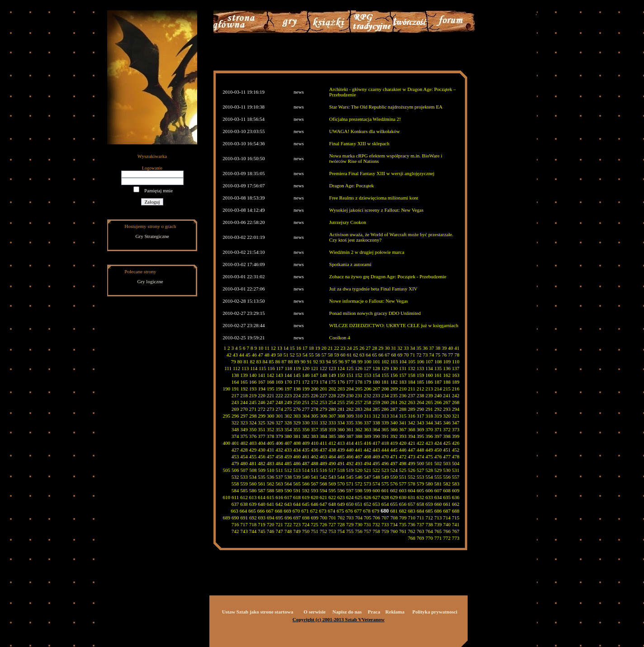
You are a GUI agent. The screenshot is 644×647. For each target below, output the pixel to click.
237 (412, 395)
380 (288, 436)
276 (297, 409)
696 (288, 518)
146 (306, 375)
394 (412, 436)
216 (456, 389)
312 (376, 416)
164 (235, 382)
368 (412, 429)
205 (359, 389)
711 (421, 518)
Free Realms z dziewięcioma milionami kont (374, 198)
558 (235, 484)
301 (280, 416)
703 (350, 518)
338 (376, 423)
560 (253, 484)
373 (456, 429)
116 (271, 368)
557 (456, 477)
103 (394, 362)
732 (376, 524)
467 (359, 457)
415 (359, 443)
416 (367, 443)
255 (341, 402)
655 (394, 504)
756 (359, 531)
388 (359, 436)
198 (297, 389)
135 (438, 368)
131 (403, 368)
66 (381, 355)
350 (253, 429)
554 (429, 477)
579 (420, 484)
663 (234, 511)
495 (376, 463)
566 (306, 484)
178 (359, 382)
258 (367, 402)
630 (403, 497)
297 (244, 416)
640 (262, 504)
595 (332, 490)
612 (244, 497)
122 (324, 368)
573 (367, 484)
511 (279, 470)
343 (420, 423)
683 (412, 511)
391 (385, 436)
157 (403, 375)
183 (403, 382)
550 (394, 477)
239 (429, 395)
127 (367, 368)
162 (447, 375)
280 (332, 409)
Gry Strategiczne (152, 236)
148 (324, 375)
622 (332, 497)
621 (324, 497)
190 (227, 389)
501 (429, 463)
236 (403, 395)
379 (279, 436)
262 (403, 402)
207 (376, 389)
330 (306, 423)
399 (456, 436)
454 (244, 457)
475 (429, 457)
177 (350, 382)
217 (235, 395)
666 (261, 511)
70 (406, 355)
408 (297, 443)
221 (271, 395)
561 (262, 484)
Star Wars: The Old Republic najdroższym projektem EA (386, 107)
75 (438, 355)
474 (420, 457)
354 (288, 429)
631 (412, 497)
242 (456, 395)
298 (253, 416)
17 (305, 348)
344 (429, 423)
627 (376, 497)
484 (279, 463)
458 (279, 457)
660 (438, 504)
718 (253, 524)
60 (343, 355)
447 (412, 450)
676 (349, 511)
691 (244, 518)
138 (235, 375)
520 (359, 470)
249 (288, 402)
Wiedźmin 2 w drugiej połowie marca (367, 252)
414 (350, 443)
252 (315, 402)
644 (297, 504)
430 (262, 450)
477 (447, 457)
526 (412, 470)
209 (394, 389)
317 (420, 416)
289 (412, 409)
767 (456, 531)
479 (235, 463)
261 (394, 402)
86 (278, 362)
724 (306, 524)
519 (350, 470)
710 (412, 518)
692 (253, 518)
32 (400, 348)
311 (368, 416)
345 (438, 423)
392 (394, 436)
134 (429, 368)
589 (279, 490)
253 (324, 402)
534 (253, 477)
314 (394, 416)
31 (394, 348)
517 (332, 470)
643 (288, 504)
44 (242, 355)
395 (420, 436)
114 (254, 368)
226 (315, 395)
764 (429, 531)
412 (332, 443)
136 (447, 368)
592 (306, 490)
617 (288, 497)
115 (262, 368)
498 (403, 463)
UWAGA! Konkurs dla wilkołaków (365, 131)
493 (359, 463)
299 (262, 416)
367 (403, 429)
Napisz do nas (347, 612)
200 (315, 389)
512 (288, 470)
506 (235, 470)
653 (376, 504)
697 (297, 518)
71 (413, 355)
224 (297, 395)
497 (394, 463)
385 (332, 436)
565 (297, 484)
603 (403, 490)
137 (456, 368)
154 (376, 375)
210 (403, 389)
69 (400, 355)
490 (332, 463)
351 (262, 429)
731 (367, 524)
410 (315, 443)
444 (385, 450)
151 (350, 375)
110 (456, 362)
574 (376, 484)
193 (253, 389)
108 (438, 362)
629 (394, 497)
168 (271, 382)
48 (267, 355)
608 (447, 490)
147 (315, 375)
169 (279, 382)
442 (367, 450)
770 (429, 538)
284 (367, 409)
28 (375, 348)
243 (235, 402)
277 (306, 409)
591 (297, 490)
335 (350, 423)
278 (315, 409)
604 (412, 490)
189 (456, 382)
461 (306, 457)
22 (337, 348)
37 (432, 348)
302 (288, 416)
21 (330, 348)
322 (235, 423)
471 (394, 457)
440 (350, 450)
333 (332, 423)
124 (341, 368)
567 (315, 484)
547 (367, 477)
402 (244, 443)
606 (429, 490)
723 (297, 524)
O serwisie (315, 612)
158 (412, 375)
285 (376, 409)
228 (332, 395)
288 (403, 409)
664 (244, 511)
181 (385, 382)
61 (349, 355)
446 (403, 450)
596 (341, 490)
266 (438, 402)
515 (315, 470)
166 (253, 382)
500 (420, 463)
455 (253, 457)
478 (456, 457)
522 (376, 470)
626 (367, 497)
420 (403, 443)
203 (341, 389)
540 (306, 477)
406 (280, 443)
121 (315, 368)
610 (227, 497)
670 (296, 511)
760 (394, 531)
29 (381, 348)
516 (324, 470)
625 (359, 497)
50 (280, 355)
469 (376, 457)
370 (429, 429)
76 (444, 355)
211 (412, 389)
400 (227, 443)
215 (447, 389)
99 (360, 362)
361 (350, 429)
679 (376, 511)
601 (385, 490)
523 (385, 470)
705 (368, 518)
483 (271, 463)
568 (324, 484)
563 (279, 484)
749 (297, 531)
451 (447, 450)
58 (330, 355)
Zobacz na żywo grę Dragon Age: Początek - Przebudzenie (388, 276)
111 (228, 368)
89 (297, 362)
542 (324, 477)
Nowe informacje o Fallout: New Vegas (369, 301)
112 (237, 368)
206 (368, 389)
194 (262, 389)
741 (456, 524)
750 (306, 531)
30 (387, 348)
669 (287, 511)
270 (244, 409)
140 (253, 375)
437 (324, 450)
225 (306, 395)
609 (456, 490)
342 (412, 423)
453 (235, 457)
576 (394, 484)
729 (350, 524)
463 (324, 457)
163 (456, 375)
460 (297, 457)
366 (394, 429)
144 (288, 375)
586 (253, 490)
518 (341, 470)
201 (324, 389)
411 (323, 443)
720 (271, 524)
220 (262, 395)
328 (288, 423)
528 (429, 470)
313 (385, 416)
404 (262, 443)
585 (244, 490)
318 (429, 416)
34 (413, 348)
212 (420, 389)
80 (240, 362)
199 (306, 389)
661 (447, 504)
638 (244, 504)
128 (376, 368)
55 (311, 355)
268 (456, 402)
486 (297, 463)
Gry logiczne (150, 281)
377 (262, 436)
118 (289, 368)
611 (235, 497)
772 (447, 538)
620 (315, 497)
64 (368, 355)
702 (341, 518)
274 (279, 409)
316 (412, 416)
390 (376, 436)
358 (324, 429)
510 (271, 470)
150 (341, 375)
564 (288, 484)
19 (318, 348)
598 (359, 490)
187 (438, 382)
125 (350, 368)
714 (447, 518)
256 (350, 402)
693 (262, 518)
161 (438, 375)
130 (394, 368)
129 (385, 368)
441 (359, 450)
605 (420, 490)
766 (447, 531)
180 (376, 382)
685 (429, 511)
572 (359, 484)
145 (297, 375)
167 (262, 382)
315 (403, 416)
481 (253, 463)
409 (306, 443)
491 (341, 463)
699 (315, 518)
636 (456, 497)
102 (386, 362)
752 (324, 531)
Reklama (395, 612)
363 (367, 429)
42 (229, 355)
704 (359, 518)
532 (235, 477)
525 (403, 470)
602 (394, 490)
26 (362, 348)
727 (332, 524)
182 (394, 382)
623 (341, 497)
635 (447, 497)
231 (359, 395)
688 (456, 511)
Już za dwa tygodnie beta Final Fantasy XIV (373, 289)
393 (403, 436)
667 (270, 511)
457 (271, 457)
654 (385, 504)
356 (306, 429)
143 (279, 375)
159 (420, 375)
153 (367, 375)
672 (314, 511)
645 (306, 504)
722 (288, 524)
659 (429, 504)
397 (438, 436)
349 (244, 429)
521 (367, 470)
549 (385, 477)
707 (386, 518)
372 (447, 429)
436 (315, 450)
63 (362, 355)
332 (324, 423)
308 (341, 416)
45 (248, 355)
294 (456, 409)
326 (271, 423)
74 (432, 355)
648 (332, 504)
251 (306, 402)
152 (359, 375)
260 (385, 402)
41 (457, 348)
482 (262, 463)
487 (306, 463)
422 (420, 443)
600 (376, 490)
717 (244, 524)
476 (438, 457)
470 (385, 457)
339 (385, 423)
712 (429, 518)
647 (324, 504)
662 (456, 504)
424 (438, 443)
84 (265, 362)
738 (429, 524)
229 (341, 395)
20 (324, 348)
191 (235, 389)
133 (420, 368)
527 (420, 470)
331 (315, 423)
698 (306, 518)
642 (279, 504)
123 (332, 368)
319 (438, 416)
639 (253, 504)
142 (271, 375)
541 (315, 477)
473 (412, 457)
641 (271, 504)
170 (288, 382)
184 (412, 382)
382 (306, 436)
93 (322, 362)
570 (341, 484)
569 (332, 484)
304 (306, 416)
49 (273, 355)
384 (324, 436)
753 (332, 531)
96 (341, 362)
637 (235, 504)
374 (235, 436)
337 (367, 423)
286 (385, 409)
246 (262, 402)
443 (376, 450)
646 (315, 504)
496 (385, 463)
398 (447, 436)
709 (403, 518)
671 (305, 511)
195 (271, 389)
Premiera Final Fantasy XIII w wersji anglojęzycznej (382, 173)
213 (429, 389)
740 (447, 524)
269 (235, 409)
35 (419, 348)
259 (376, 402)
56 (318, 355)
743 (244, 531)
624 (350, 497)
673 (323, 511)
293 (447, 409)
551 (403, 477)
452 (456, 450)
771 (438, 538)
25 (356, 348)
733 (385, 524)
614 (262, 497)
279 (324, 409)
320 (447, 416)
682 (403, 511)
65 (375, 355)
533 (244, 477)
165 (244, 382)
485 (288, 463)
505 (227, 470)
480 (244, 463)
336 (359, 423)
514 (306, 470)
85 (272, 362)
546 (359, 477)
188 (447, 382)
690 (235, 518)
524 (394, 470)
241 (447, 395)
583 (456, 484)
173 (315, 382)
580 (429, 484)
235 (394, 395)
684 (420, 511)
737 (420, 524)
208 (386, 389)
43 (235, 355)
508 (253, 470)
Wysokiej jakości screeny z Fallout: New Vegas (376, 210)
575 (385, 484)
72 (419, 355)
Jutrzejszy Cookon (348, 222)
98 (354, 362)
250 (297, 402)
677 (358, 511)
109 (447, 362)
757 (367, 531)
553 (420, 477)
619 (306, 497)
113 (245, 368)
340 (394, 423)
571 (350, 484)
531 (456, 470)
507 (244, 470)
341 (403, 423)
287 (394, 409)
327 (279, 423)
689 (227, 518)
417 (376, 443)
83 (259, 362)
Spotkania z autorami (350, 264)
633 (429, 497)
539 (297, 477)
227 (324, 395)
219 (253, 395)
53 (299, 355)
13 (280, 348)
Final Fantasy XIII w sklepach (359, 143)
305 (315, 416)
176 (341, 382)
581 (438, 484)
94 (329, 362)
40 (451, 348)
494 (367, 463)
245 (253, 402)
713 (438, 518)
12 (273, 348)
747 (279, 531)
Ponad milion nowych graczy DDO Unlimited (375, 313)
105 (412, 362)
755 (350, 531)
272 (262, 409)
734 (394, 524)
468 (367, 457)
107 (429, 362)
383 (315, 436)
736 (412, 524)
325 (262, 423)
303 (297, 416)
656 (403, 504)
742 (235, 531)
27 (368, 348)
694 (271, 518)
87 (284, 362)
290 (420, 409)
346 (447, 423)
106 (421, 362)
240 (438, 395)
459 (288, 457)
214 (438, 389)
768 (412, 538)
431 (271, 450)
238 (420, 395)
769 (420, 538)
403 (253, 443)
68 (394, 355)
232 (367, 395)
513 (297, 470)
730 (359, 524)
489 (324, 463)
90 (303, 362)
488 (315, 463)
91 (310, 362)
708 (394, 518)
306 (324, 416)
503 (447, 463)
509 (262, 470)
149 (332, 375)
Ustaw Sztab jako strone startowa (258, 612)
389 (367, 436)
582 (447, 484)
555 (438, 477)
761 (403, 531)
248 (279, 402)
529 (438, 470)
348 (235, 429)
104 (403, 362)
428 (244, 450)
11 (267, 348)
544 (341, 477)
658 (420, 504)
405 (271, 443)
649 (341, 504)
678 (367, 511)
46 (254, 355)
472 (403, 457)
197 (288, 389)
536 (271, 477)
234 (385, 395)
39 (444, 348)
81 (246, 362)
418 (385, 443)
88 (291, 362)
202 (333, 389)
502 (438, 463)
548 (376, 477)
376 (253, 436)
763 (420, 531)
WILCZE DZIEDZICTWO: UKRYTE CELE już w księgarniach (394, 325)
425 (447, 443)
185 (420, 382)
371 (438, 429)
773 (456, 538)
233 (376, 395)
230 (350, 395)
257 (359, 402)
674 (332, 511)
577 (403, 484)
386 (341, 436)
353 (279, 429)
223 (288, 395)
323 (244, 423)
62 (356, 355)
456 (262, 457)
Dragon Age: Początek (352, 186)
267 (447, 402)
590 (288, 490)
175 (332, 382)
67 (387, 355)
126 (359, 368)
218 (244, 395)
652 (367, 504)
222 (279, 395)
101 (376, 362)
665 (252, 511)
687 (447, 511)
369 (420, 429)
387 (350, 436)
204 (350, 389)
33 (406, 348)
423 (429, 443)
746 (271, 531)
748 (288, 531)
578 (412, 484)
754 (341, 531)
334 (341, 423)
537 (279, 477)
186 (429, 382)
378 (271, 436)
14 (286, 348)
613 (253, 497)
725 (315, 524)
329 (297, 423)
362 (359, 429)
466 (350, 457)
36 (425, 348)
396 (429, 436)
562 (271, 484)
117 (279, 368)
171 (297, 382)
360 (341, 429)
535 (262, 477)
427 (235, 450)
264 (420, 402)
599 (367, 490)
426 (456, 443)
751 (315, 531)
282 (350, 409)
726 (324, 524)
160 (429, 375)
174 (324, 382)
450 (438, 450)
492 (350, 463)
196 (280, 389)
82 (253, 362)
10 (261, 348)
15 (292, 348)
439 (341, 450)
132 (412, 368)
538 (288, 477)
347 (456, 423)
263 (412, 402)
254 (332, 402)
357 (315, 429)
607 (438, 490)
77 (451, 355)
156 (394, 375)
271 (253, 409)
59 (337, 355)
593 (315, 490)
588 (271, 490)
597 (350, 490)
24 (349, 348)
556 (447, 477)
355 (297, 429)
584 (235, 490)
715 (456, 518)
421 (412, 443)
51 (286, 355)
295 (227, 416)
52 (292, 355)
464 (332, 457)
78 (457, 355)
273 (271, 409)
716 (235, 524)
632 (420, 497)
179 (367, 382)
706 (376, 518)
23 (343, 348)
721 (279, 524)
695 (280, 518)
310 (359, 416)
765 (438, 531)
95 (335, 362)
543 (332, 477)
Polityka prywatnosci (435, 612)
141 (262, 375)
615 (271, 497)
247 (271, 402)
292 (438, 409)
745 (262, 531)
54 (305, 355)
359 (332, 429)
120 (306, 368)
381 (297, 436)
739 (438, 524)
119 (297, 368)
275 (288, 409)
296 (235, 416)
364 (376, 429)
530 (447, 470)
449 (429, 450)
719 (262, 524)
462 (315, 457)
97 (348, 362)
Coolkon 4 (340, 338)
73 (425, 355)
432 (279, 450)
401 (235, 443)
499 (412, 463)
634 (438, 497)
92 (316, 362)
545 (350, 477)
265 (429, 402)
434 (297, 450)
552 (412, 477)
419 (394, 443)
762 (412, 531)
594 (324, 490)
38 (438, 348)
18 (311, 348)
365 (385, 429)
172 (306, 382)
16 (299, 348)
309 (350, 416)
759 (385, 531)
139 (244, 375)
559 (244, 484)
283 (359, 409)
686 (438, 511)
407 (288, 443)
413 (341, 443)
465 (341, 457)
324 (253, 423)
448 (420, 450)
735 (403, 524)
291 (429, 409)
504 (456, 463)
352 (271, 429)
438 (332, 450)
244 (244, 402)
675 (340, 511)
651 (359, 504)
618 (297, 497)
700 (324, 518)
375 (244, 436)
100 (368, 362)
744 (253, 531)
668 (279, 511)
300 (271, 416)
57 (324, 355)
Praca (374, 612)
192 (244, 389)
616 (279, 497)
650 (350, 504)
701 (333, 518)
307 (333, 416)
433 (288, 450)
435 (306, 450)
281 (341, 409)
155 (385, 375)
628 (385, 497)
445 (394, 450)
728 (341, 524)
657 (412, 504)
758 (376, 531)
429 (253, 450)
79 (234, 362)
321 (456, 416)
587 (262, 490)
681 (394, 511)
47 (261, 355)
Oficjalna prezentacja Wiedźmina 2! (365, 119)
